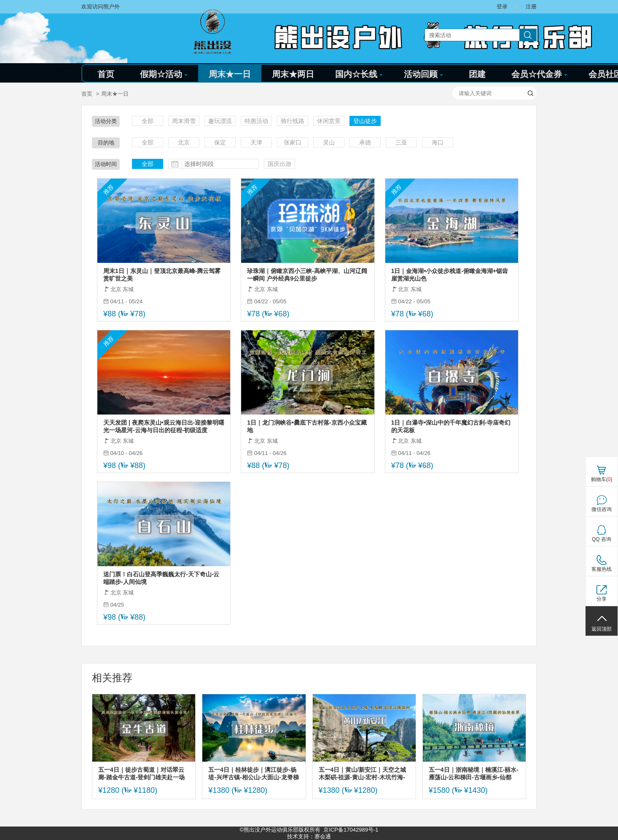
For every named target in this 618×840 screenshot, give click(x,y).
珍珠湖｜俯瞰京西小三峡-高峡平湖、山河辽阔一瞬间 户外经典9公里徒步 (307, 275)
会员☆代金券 (539, 74)
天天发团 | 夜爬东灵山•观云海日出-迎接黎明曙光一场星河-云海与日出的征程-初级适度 (164, 426)
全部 (148, 121)
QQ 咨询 (602, 539)
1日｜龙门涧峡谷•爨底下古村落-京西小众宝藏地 (307, 426)
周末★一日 (230, 74)
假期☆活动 (164, 74)
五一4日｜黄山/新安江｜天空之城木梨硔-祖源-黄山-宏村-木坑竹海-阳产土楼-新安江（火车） (363, 774)
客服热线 (602, 569)
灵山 (329, 142)
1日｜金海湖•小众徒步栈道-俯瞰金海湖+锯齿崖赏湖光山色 (450, 275)
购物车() (602, 479)
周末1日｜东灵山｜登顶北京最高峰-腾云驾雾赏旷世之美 (162, 275)
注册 (531, 7)
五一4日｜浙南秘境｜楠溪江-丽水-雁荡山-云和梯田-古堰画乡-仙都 (474, 773)
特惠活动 (256, 121)
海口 (438, 142)
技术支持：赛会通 (309, 836)
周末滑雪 (184, 121)
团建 (477, 74)
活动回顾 (423, 74)
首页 (106, 74)
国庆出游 (279, 164)
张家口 (293, 142)
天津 (256, 142)
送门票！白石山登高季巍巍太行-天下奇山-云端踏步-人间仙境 (161, 578)
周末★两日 (293, 74)
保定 (220, 142)
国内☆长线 (359, 74)
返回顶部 (602, 629)
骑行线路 (293, 121)
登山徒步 (365, 121)
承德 (365, 142)
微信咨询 (602, 509)
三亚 (401, 142)
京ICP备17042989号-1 (351, 830)
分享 (602, 599)
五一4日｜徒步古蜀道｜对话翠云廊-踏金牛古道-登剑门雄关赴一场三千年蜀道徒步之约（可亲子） (141, 774)
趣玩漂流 (220, 121)
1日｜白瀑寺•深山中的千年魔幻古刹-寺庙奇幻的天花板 (451, 426)
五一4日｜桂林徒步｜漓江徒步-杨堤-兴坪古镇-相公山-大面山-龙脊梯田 (254, 774)
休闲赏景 (329, 121)
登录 (502, 7)
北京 (184, 142)
